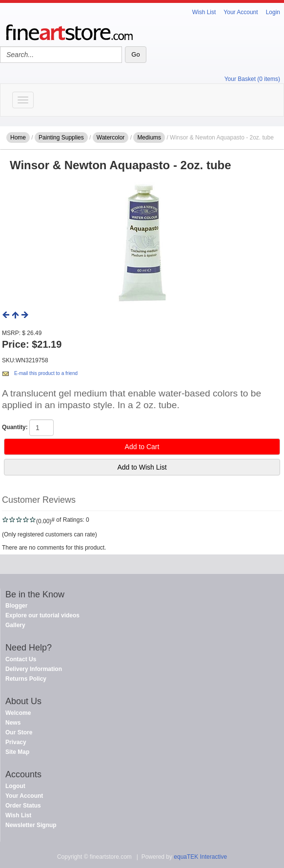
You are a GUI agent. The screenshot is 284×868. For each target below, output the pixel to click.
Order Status (23, 806)
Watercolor (111, 138)
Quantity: (15, 427)
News (13, 723)
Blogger (16, 606)
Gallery (15, 625)
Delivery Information (34, 669)
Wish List (204, 12)
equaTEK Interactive (200, 857)
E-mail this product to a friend (46, 373)
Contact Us (21, 659)
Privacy (16, 742)
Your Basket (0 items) (252, 79)
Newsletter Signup (31, 825)
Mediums (149, 138)
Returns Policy (26, 679)
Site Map (17, 752)
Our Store (19, 732)
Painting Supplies (61, 138)
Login (273, 12)
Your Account (241, 12)
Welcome (18, 713)
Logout (15, 786)
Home (18, 138)
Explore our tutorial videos (42, 615)
